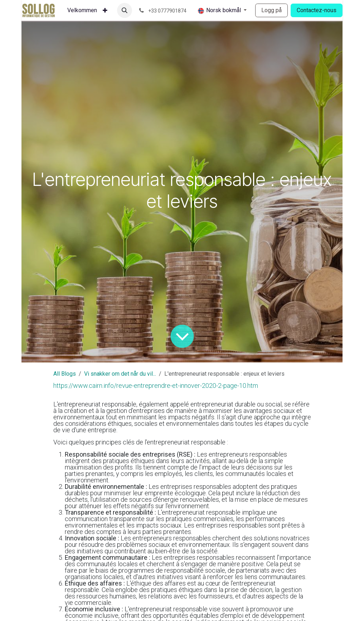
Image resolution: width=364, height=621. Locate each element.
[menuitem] (82, 10)
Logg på (271, 10)
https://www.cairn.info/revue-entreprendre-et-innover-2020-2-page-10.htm (156, 386)
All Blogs (65, 374)
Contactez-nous (317, 10)
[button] (125, 10)
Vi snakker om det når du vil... (120, 374)
